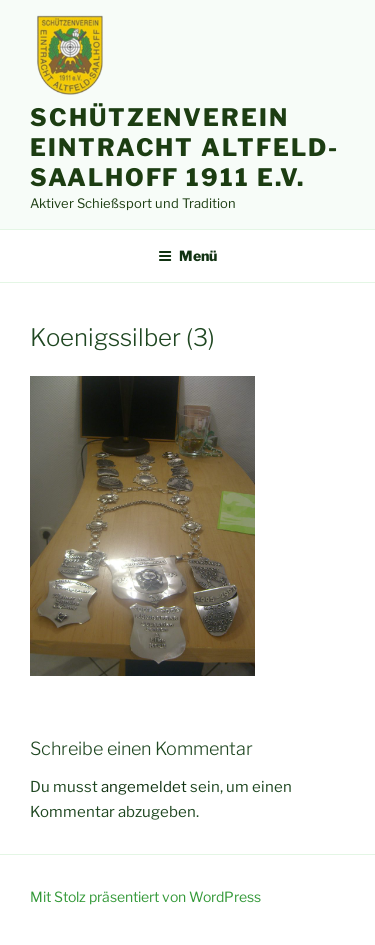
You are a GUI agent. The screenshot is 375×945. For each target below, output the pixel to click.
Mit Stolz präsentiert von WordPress (145, 896)
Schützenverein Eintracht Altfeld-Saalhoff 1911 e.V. (184, 147)
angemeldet (144, 787)
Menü (187, 255)
